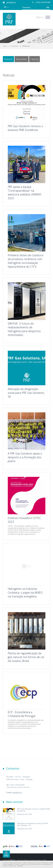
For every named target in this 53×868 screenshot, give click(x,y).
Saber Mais (13, 866)
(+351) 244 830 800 (41, 2)
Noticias (26, 46)
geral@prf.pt (9, 3)
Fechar (21, 866)
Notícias (15, 46)
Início (5, 46)
